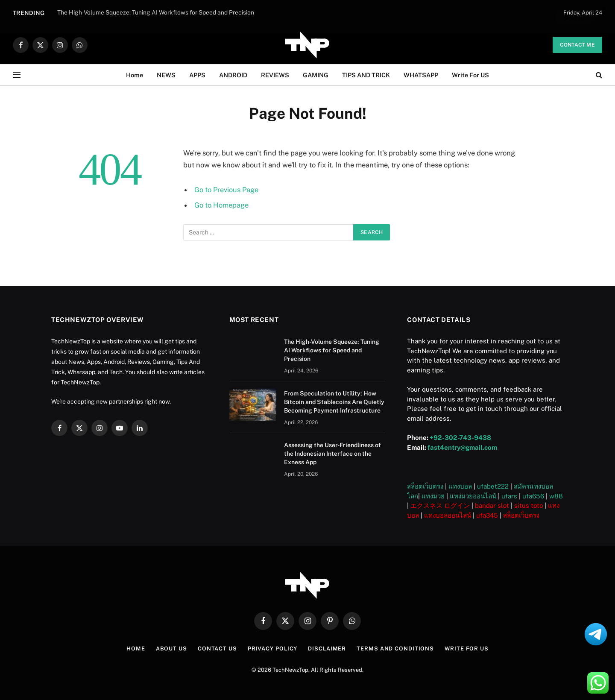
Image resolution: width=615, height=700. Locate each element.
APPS (197, 75)
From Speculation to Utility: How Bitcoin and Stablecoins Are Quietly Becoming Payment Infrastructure (334, 402)
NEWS (166, 75)
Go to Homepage (221, 205)
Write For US (470, 75)
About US (171, 649)
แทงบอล (460, 486)
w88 (556, 496)
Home (135, 75)
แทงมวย (433, 496)
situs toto (529, 505)
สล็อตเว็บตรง (425, 486)
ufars (509, 496)
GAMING (316, 75)
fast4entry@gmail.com (462, 447)
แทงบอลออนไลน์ (448, 515)
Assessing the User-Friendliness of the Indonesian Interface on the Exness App (332, 454)
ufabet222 (493, 486)
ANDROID (233, 75)
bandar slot (492, 505)
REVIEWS (275, 75)
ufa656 (533, 496)
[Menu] (17, 75)
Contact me (577, 45)
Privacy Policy (272, 649)
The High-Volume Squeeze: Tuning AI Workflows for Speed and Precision (332, 350)
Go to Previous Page (227, 190)
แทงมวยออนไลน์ (473, 496)
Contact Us (217, 649)
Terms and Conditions (396, 649)
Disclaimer (327, 649)
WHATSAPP (421, 75)
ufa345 (487, 515)
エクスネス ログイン (440, 505)
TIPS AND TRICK (366, 75)
